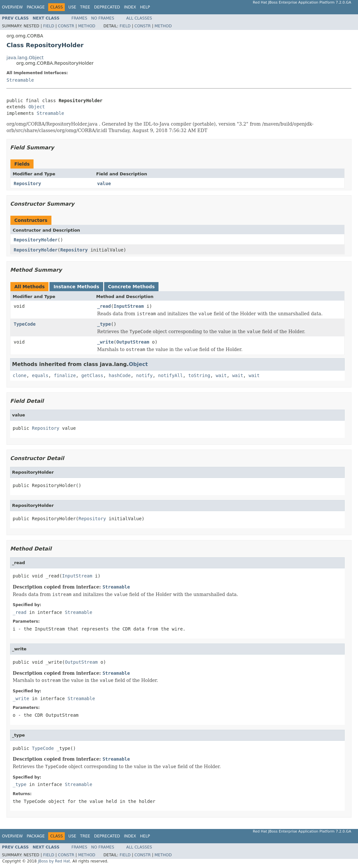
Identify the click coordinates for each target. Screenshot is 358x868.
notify (144, 375)
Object (37, 107)
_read (104, 306)
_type (104, 324)
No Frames (103, 18)
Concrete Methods (131, 287)
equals (40, 375)
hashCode (120, 375)
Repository (27, 183)
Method (87, 26)
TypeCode (25, 324)
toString (199, 375)
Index (130, 7)
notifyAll (171, 375)
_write (106, 342)
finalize (65, 375)
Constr (66, 26)
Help (145, 7)
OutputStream (133, 342)
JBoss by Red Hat (54, 861)
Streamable (20, 80)
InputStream (129, 306)
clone (20, 375)
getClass (92, 375)
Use (72, 7)
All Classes (139, 18)
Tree (85, 7)
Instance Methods (76, 287)
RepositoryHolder (36, 240)
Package (36, 7)
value (104, 183)
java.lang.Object (25, 58)
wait (221, 375)
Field (48, 26)
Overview (12, 7)
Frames (80, 18)
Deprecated (107, 7)
